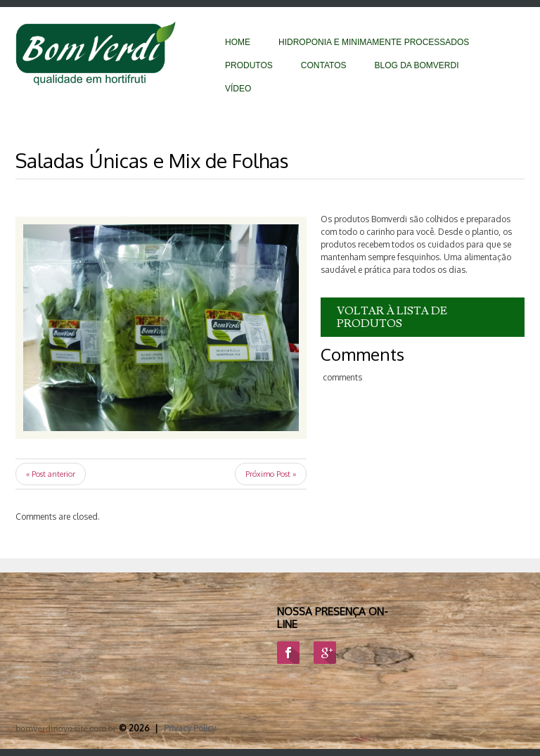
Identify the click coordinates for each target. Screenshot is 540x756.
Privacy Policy (190, 728)
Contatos (324, 65)
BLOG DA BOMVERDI (416, 65)
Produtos (249, 65)
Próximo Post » (271, 474)
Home (238, 42)
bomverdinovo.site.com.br (66, 728)
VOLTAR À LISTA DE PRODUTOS (392, 317)
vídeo (238, 89)
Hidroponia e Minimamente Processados (374, 42)
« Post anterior (51, 474)
